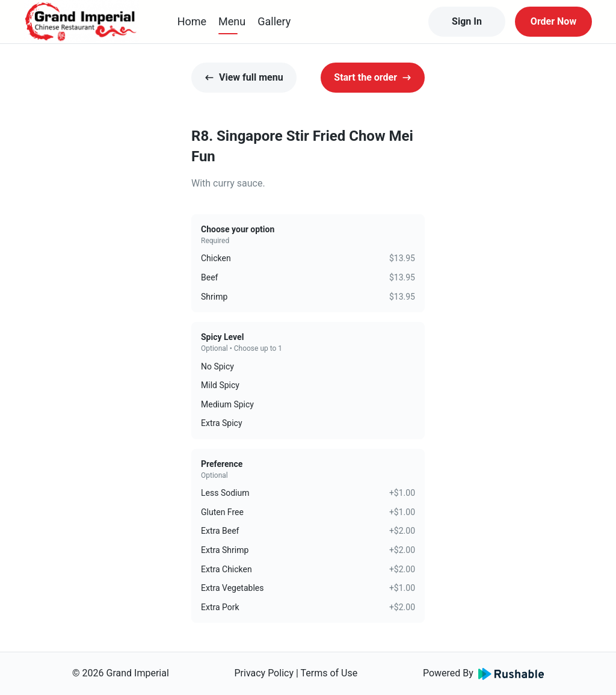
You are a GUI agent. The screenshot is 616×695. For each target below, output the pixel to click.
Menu (232, 21)
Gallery (274, 21)
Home (192, 21)
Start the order (373, 77)
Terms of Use (329, 673)
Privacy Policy (264, 673)
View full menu (244, 77)
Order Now (553, 21)
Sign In (467, 21)
